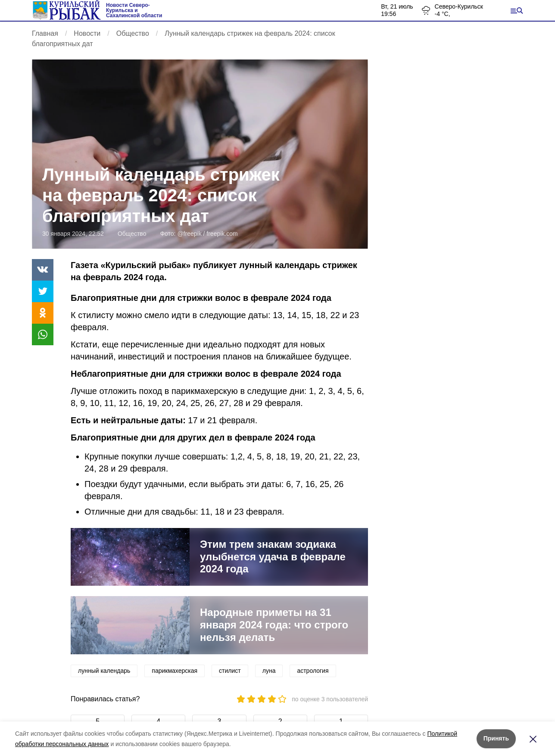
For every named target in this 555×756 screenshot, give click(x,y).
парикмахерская (175, 671)
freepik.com (222, 234)
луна (269, 671)
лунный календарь (104, 671)
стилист (230, 671)
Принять (496, 738)
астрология (313, 671)
